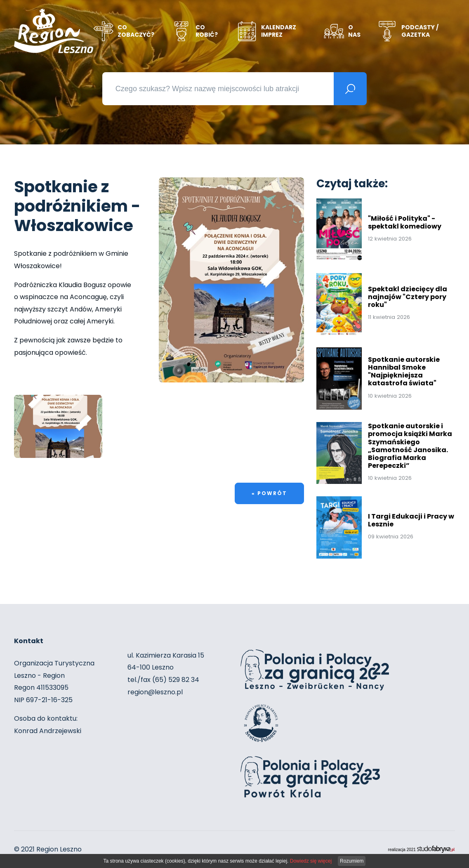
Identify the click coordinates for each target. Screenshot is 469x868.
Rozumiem (352, 861)
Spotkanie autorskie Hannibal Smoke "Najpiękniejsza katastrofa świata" (404, 369)
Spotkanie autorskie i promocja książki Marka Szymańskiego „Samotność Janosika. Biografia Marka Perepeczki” (410, 444)
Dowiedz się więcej (311, 861)
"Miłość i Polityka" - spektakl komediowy (405, 220)
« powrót (269, 492)
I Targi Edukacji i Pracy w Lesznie (411, 518)
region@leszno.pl (155, 692)
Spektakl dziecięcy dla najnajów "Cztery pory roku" (408, 295)
